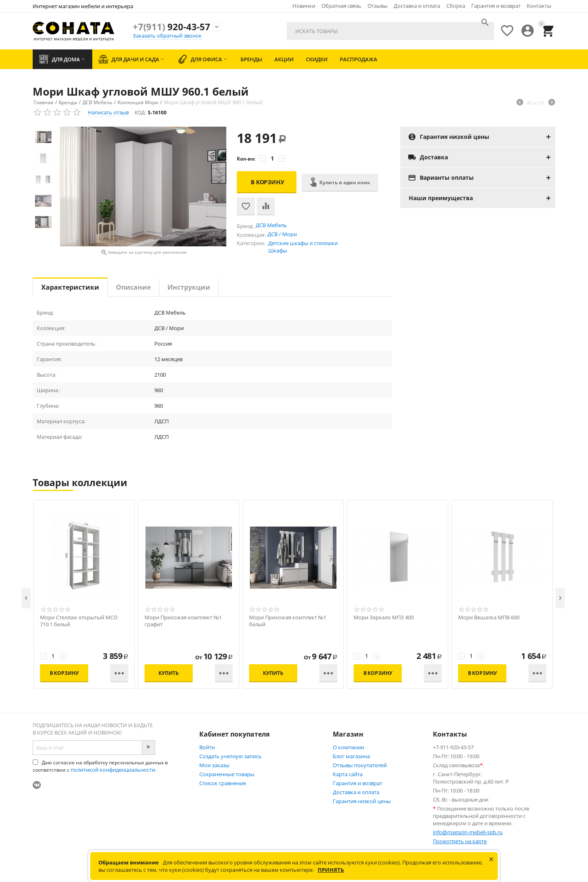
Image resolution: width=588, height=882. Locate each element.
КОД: (140, 113)
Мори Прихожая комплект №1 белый (288, 621)
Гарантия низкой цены (362, 801)
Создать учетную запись (231, 756)
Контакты (539, 6)
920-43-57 (171, 27)
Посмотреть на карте (460, 841)
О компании (349, 747)
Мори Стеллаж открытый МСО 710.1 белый (79, 621)
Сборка (456, 6)
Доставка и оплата (417, 6)
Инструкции (189, 287)
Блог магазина (351, 756)
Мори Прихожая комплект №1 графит (183, 621)
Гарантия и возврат (496, 6)
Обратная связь (341, 6)
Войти (207, 747)
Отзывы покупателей (360, 765)
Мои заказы (214, 765)
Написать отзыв (108, 112)
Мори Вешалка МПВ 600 (489, 617)
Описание (133, 287)
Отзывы (378, 6)
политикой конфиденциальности (113, 770)
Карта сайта (348, 774)
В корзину (267, 182)
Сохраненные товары (227, 774)
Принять (331, 870)
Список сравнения (223, 783)
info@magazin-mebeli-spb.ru (468, 832)
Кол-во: (246, 159)
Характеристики (70, 287)
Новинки (304, 6)
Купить (168, 673)
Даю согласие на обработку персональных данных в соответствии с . (100, 766)
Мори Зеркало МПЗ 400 (384, 617)
